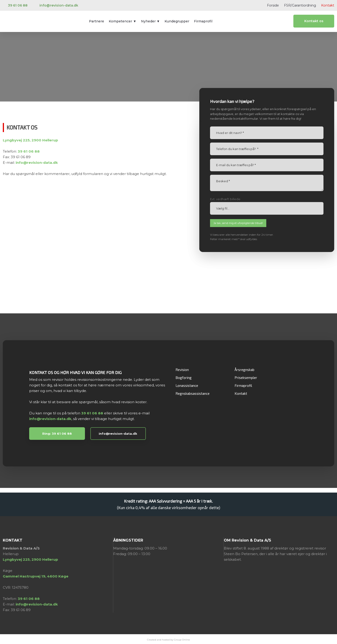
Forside (273, 5)
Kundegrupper (177, 21)
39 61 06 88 (92, 413)
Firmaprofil (203, 21)
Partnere (97, 21)
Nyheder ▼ (150, 21)
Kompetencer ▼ (123, 21)
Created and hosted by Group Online (168, 640)
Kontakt (328, 5)
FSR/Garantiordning (300, 5)
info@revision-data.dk (50, 419)
